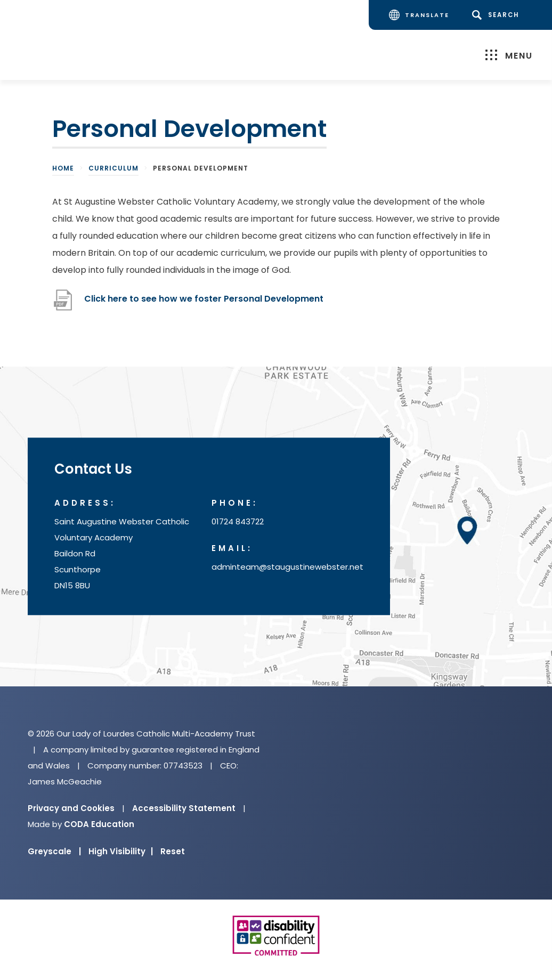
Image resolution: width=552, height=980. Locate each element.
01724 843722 (238, 521)
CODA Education (99, 824)
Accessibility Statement (184, 808)
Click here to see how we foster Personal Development (205, 299)
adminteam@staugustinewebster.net (287, 567)
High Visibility (121, 851)
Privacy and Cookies (71, 808)
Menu (509, 55)
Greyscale (54, 851)
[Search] (497, 15)
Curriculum (113, 168)
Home (63, 168)
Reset (173, 851)
